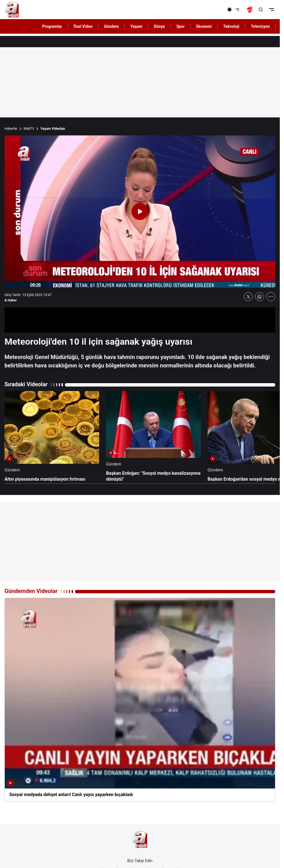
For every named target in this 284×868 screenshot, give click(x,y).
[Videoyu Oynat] (140, 212)
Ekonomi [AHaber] (204, 26)
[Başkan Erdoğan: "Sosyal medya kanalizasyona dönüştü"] (153, 437)
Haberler (11, 129)
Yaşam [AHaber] (136, 26)
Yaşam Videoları (53, 129)
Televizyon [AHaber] (260, 26)
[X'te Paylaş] (248, 297)
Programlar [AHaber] (52, 26)
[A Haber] (12, 10)
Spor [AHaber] (181, 26)
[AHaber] (235, 10)
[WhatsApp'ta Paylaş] (260, 297)
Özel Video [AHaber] (83, 26)
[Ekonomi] (209, 10)
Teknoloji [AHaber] (231, 26)
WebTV (29, 129)
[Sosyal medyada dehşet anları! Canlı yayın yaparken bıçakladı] (140, 700)
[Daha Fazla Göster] (271, 297)
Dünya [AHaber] (159, 26)
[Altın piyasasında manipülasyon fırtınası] (52, 437)
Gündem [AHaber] (111, 26)
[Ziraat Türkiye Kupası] (250, 10)
